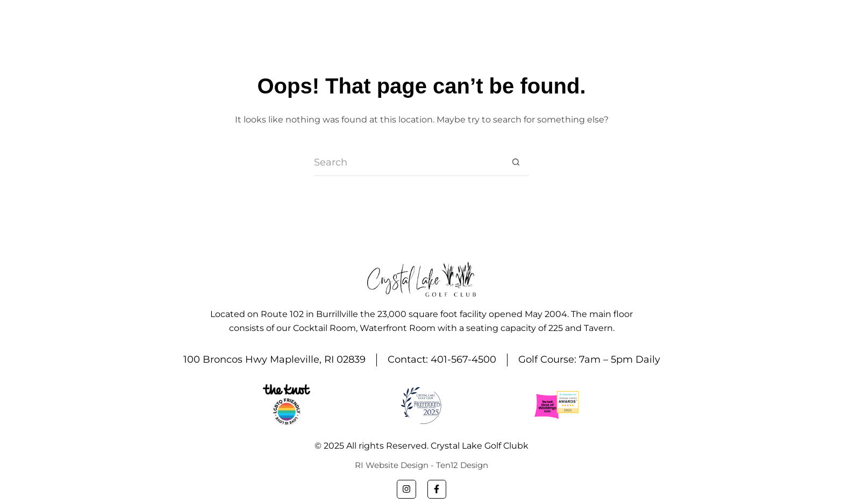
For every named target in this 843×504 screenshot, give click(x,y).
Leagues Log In (789, 19)
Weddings (447, 19)
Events (514, 19)
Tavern (659, 19)
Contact (715, 19)
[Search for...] (408, 163)
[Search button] (516, 163)
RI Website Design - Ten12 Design (421, 465)
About (389, 19)
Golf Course (590, 19)
